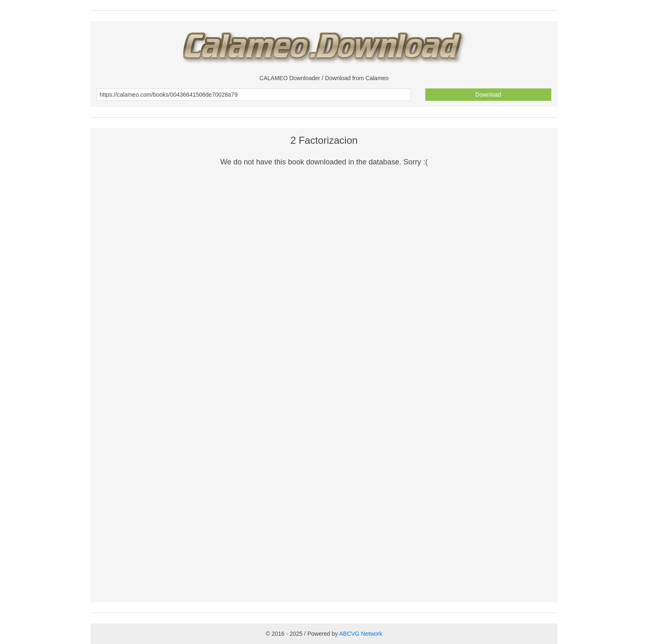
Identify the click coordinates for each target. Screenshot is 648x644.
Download (488, 95)
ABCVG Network (361, 634)
